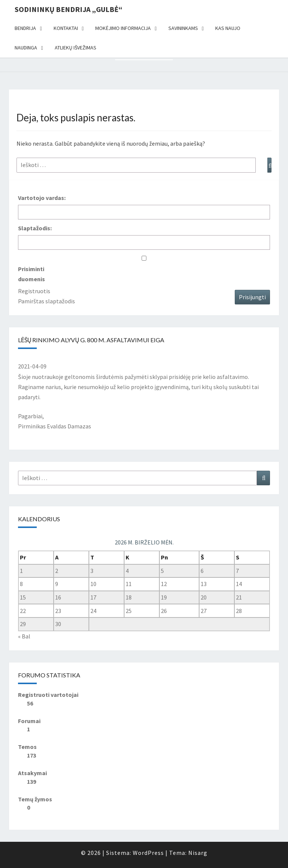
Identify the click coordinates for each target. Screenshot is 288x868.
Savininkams (183, 28)
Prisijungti (252, 297)
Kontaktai (66, 28)
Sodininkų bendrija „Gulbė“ (68, 9)
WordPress (148, 853)
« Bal (24, 636)
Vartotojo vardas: (42, 198)
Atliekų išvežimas (76, 48)
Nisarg (198, 853)
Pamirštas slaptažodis (46, 301)
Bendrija (25, 28)
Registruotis (34, 291)
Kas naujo (228, 28)
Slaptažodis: (35, 228)
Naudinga (26, 48)
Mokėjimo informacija (123, 28)
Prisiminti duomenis (31, 274)
